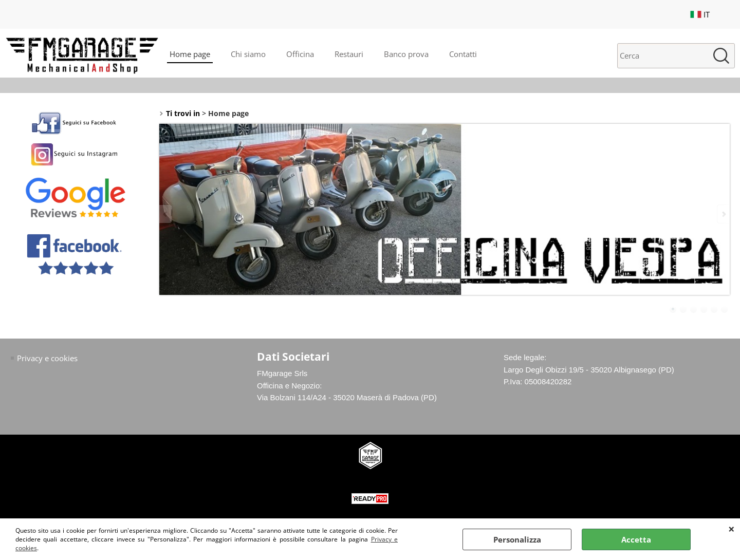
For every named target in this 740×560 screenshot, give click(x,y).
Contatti (463, 54)
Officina (300, 54)
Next (723, 214)
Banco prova (406, 54)
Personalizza (517, 539)
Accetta (636, 539)
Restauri (349, 54)
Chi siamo (248, 54)
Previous (166, 214)
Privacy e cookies (47, 358)
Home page (190, 54)
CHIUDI (732, 529)
